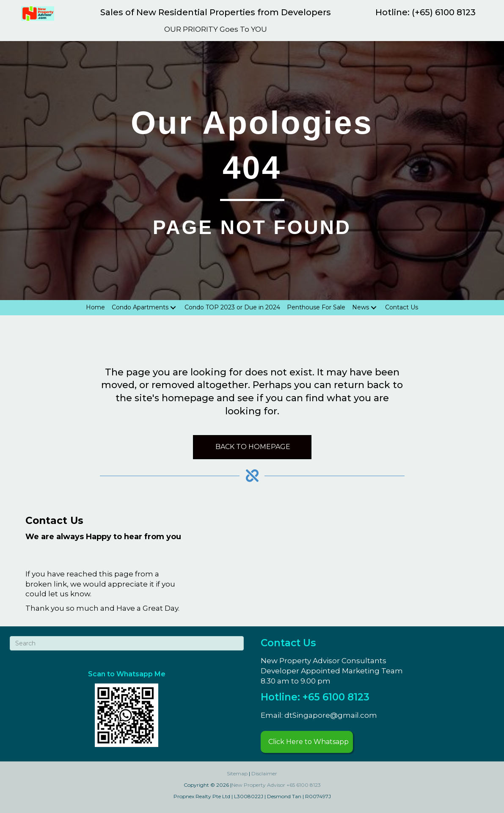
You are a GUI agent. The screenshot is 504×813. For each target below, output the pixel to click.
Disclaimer (264, 773)
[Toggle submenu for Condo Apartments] (173, 308)
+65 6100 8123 (304, 785)
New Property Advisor (258, 785)
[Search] (127, 643)
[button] (307, 742)
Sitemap (237, 773)
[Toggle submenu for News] (374, 308)
